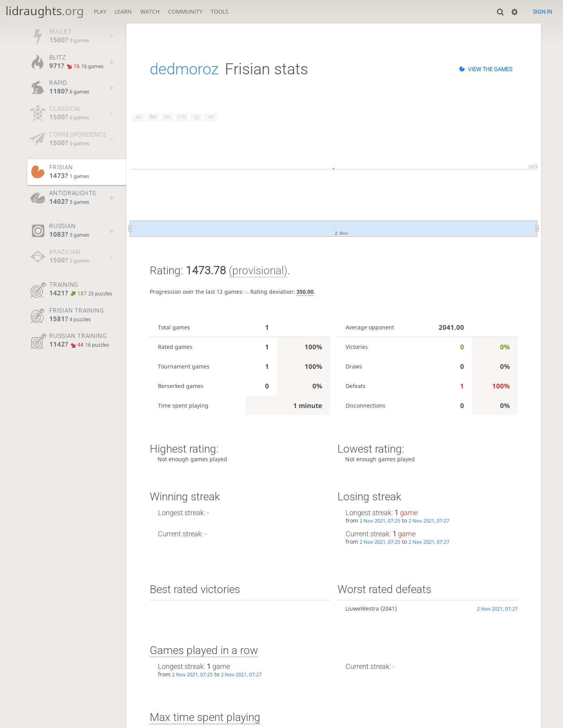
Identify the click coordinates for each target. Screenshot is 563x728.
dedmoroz (184, 69)
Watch (150, 12)
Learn (123, 12)
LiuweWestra (362, 608)
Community (185, 12)
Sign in (542, 12)
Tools (220, 12)
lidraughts (45, 11)
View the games (490, 69)
